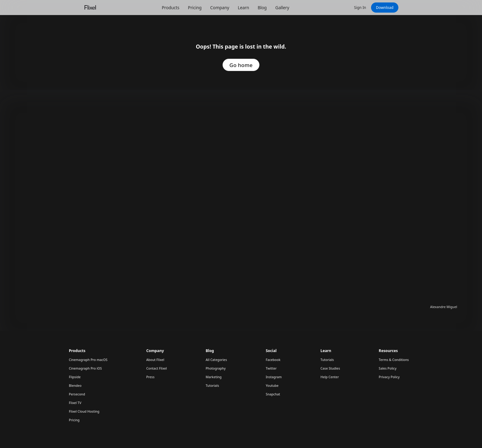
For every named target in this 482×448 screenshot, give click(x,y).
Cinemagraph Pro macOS (88, 360)
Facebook (273, 360)
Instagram (274, 377)
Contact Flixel (157, 368)
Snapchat (273, 394)
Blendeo (75, 386)
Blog (262, 8)
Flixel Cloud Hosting (84, 411)
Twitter (271, 368)
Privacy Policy (389, 377)
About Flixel (155, 360)
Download (385, 8)
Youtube (272, 386)
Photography (216, 368)
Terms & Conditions (394, 360)
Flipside (75, 377)
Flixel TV (75, 403)
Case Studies (330, 368)
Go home (241, 65)
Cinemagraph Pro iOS (85, 368)
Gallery (282, 8)
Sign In (360, 8)
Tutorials (212, 386)
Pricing (195, 8)
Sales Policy (388, 368)
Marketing (214, 377)
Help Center (330, 377)
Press (150, 377)
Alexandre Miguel (444, 307)
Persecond (77, 394)
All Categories (216, 360)
